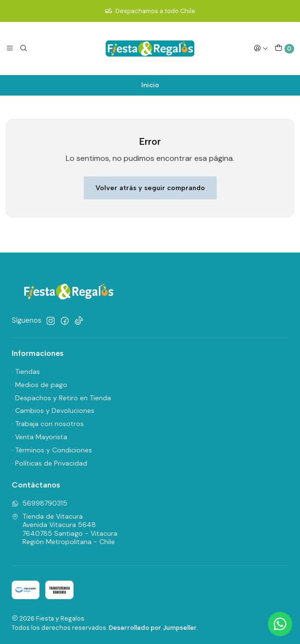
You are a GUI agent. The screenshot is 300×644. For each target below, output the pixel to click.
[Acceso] (261, 48)
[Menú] (10, 48)
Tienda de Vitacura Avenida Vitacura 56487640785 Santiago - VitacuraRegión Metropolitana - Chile (65, 529)
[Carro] (284, 49)
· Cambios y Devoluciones (53, 410)
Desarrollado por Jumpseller (153, 628)
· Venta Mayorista (39, 437)
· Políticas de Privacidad (49, 463)
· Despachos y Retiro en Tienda (61, 398)
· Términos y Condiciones (52, 450)
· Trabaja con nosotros (48, 424)
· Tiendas (26, 371)
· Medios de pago (39, 385)
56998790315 (39, 503)
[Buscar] (23, 48)
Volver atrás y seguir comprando (150, 188)
